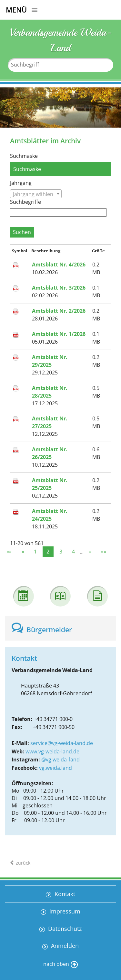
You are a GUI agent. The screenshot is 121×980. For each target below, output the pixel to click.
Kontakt (64, 894)
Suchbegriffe (25, 202)
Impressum (64, 911)
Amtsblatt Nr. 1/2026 (59, 334)
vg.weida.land (55, 768)
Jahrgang (21, 183)
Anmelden (64, 946)
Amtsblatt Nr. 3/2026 (59, 288)
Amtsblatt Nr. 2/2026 (59, 311)
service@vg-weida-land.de (62, 743)
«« (9, 552)
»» (104, 552)
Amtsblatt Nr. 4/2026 (59, 265)
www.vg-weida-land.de (52, 751)
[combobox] (36, 194)
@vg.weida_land (60, 760)
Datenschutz (64, 929)
